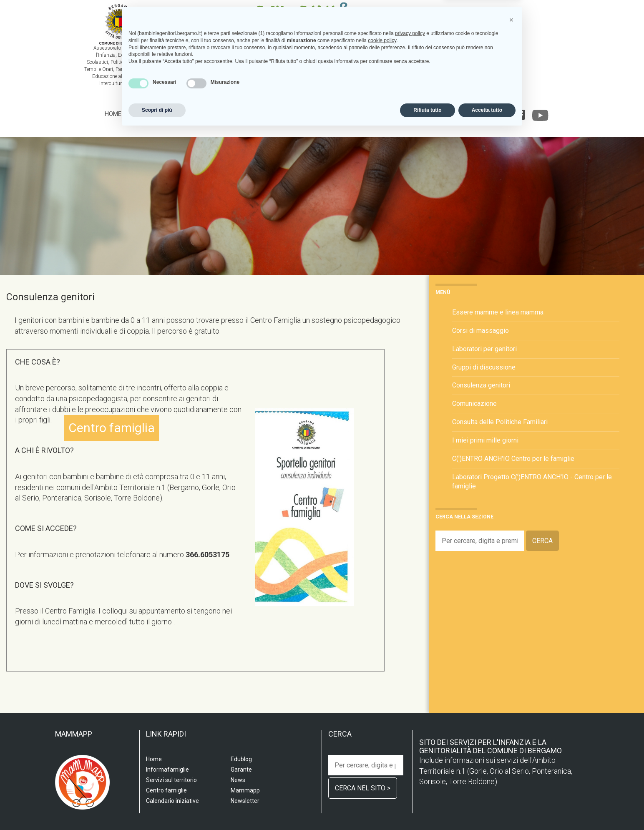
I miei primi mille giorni (485, 440)
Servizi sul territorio (195, 114)
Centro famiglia (266, 114)
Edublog (452, 114)
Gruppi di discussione (484, 367)
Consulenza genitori (481, 385)
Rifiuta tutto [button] (427, 808)
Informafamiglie (329, 114)
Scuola (141, 114)
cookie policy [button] (382, 738)
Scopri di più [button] (157, 808)
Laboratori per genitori (484, 349)
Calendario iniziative (397, 114)
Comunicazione (474, 404)
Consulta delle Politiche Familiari (500, 422)
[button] (511, 718)
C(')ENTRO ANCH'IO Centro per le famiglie (513, 459)
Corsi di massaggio (480, 331)
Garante (486, 114)
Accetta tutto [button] (487, 808)
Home (113, 114)
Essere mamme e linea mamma (498, 312)
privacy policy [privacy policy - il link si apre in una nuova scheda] (410, 731)
